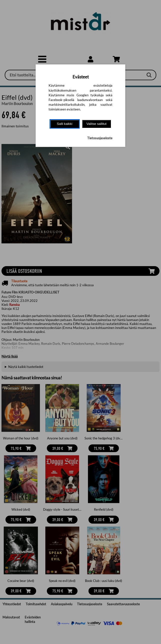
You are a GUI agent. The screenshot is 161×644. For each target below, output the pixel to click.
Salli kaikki (65, 124)
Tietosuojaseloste (100, 138)
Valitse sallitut (97, 124)
